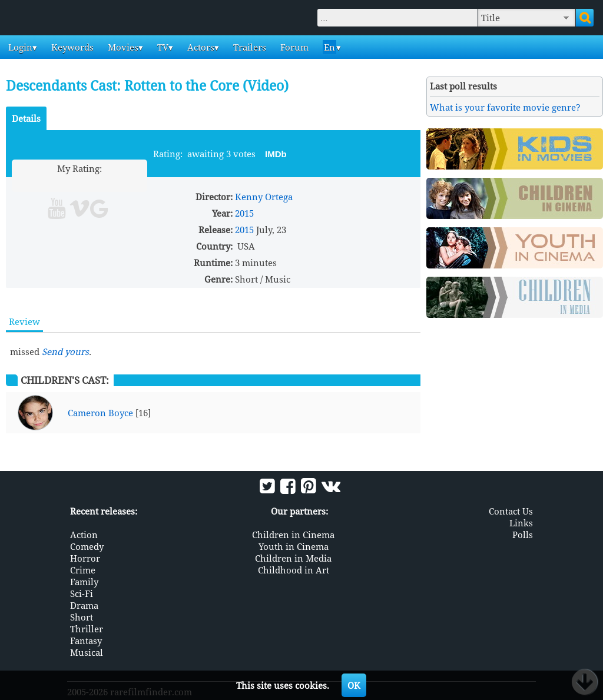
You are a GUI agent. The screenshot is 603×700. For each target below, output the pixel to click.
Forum (293, 47)
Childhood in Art (294, 570)
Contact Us (511, 511)
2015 (244, 213)
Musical (87, 652)
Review (24, 321)
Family (84, 582)
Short (82, 617)
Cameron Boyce (100, 413)
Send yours (65, 351)
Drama (84, 605)
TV (162, 47)
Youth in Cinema (294, 546)
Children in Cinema (293, 535)
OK (354, 685)
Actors (200, 47)
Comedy (87, 546)
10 (125, 182)
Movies (122, 47)
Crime (83, 570)
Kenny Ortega (264, 197)
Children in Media (293, 558)
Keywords (71, 47)
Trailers (249, 47)
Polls (523, 535)
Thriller (87, 629)
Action (84, 535)
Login (19, 47)
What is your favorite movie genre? (505, 107)
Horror (85, 558)
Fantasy (86, 641)
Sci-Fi (82, 593)
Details (26, 118)
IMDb (276, 154)
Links (521, 523)
